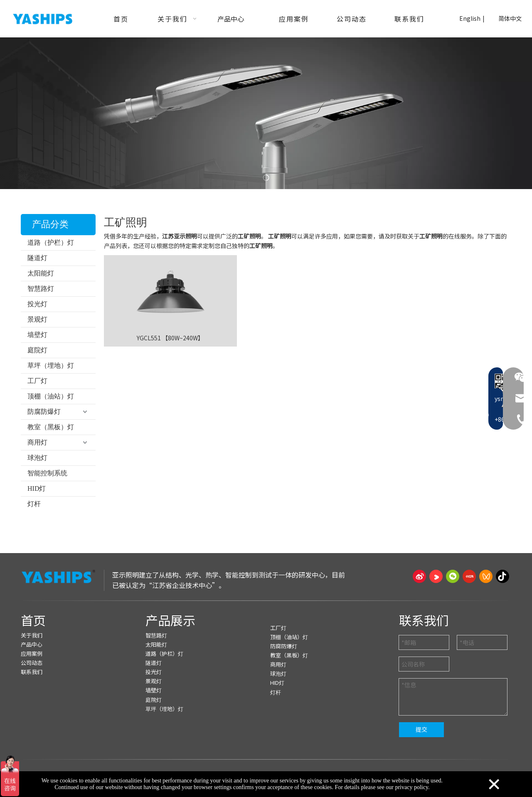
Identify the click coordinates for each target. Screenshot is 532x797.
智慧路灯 (41, 289)
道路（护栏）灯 (51, 242)
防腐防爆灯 (44, 412)
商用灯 (37, 442)
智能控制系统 (47, 473)
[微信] (453, 576)
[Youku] (436, 576)
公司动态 (32, 663)
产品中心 (32, 644)
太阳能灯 (41, 273)
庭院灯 (37, 350)
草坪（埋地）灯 (51, 365)
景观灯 (37, 319)
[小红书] (469, 576)
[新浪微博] (419, 576)
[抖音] (502, 576)
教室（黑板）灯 (51, 427)
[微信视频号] (486, 576)
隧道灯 (37, 258)
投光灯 (37, 304)
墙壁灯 (37, 335)
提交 (421, 729)
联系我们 (32, 672)
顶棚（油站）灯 (51, 396)
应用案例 (32, 653)
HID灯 (37, 488)
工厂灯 (37, 381)
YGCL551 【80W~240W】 (170, 338)
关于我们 (32, 635)
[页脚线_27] (266, 600)
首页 (33, 620)
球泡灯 (37, 458)
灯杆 (34, 504)
